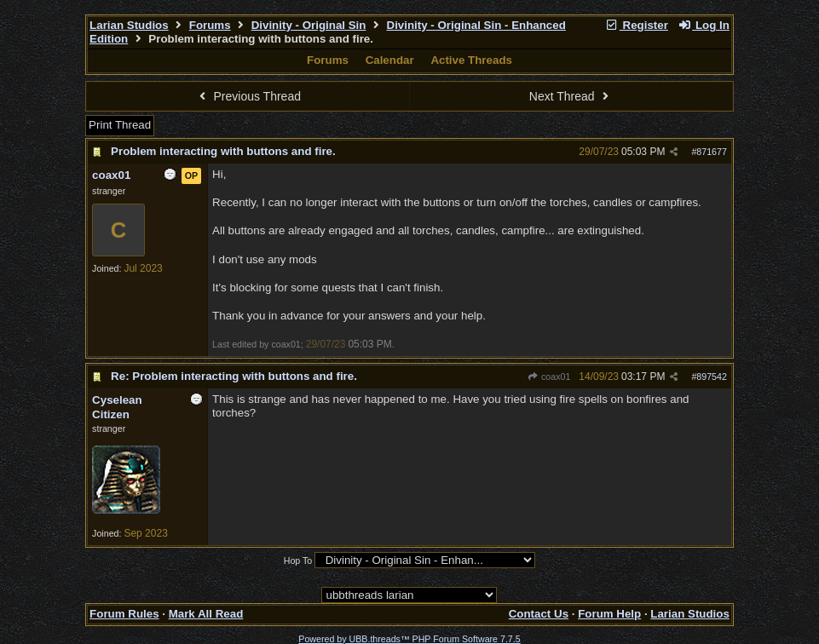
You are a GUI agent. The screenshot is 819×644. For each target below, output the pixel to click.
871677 (712, 152)
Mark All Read (206, 614)
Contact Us (539, 614)
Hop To (298, 561)
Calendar (390, 60)
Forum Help (609, 614)
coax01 (549, 377)
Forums (210, 25)
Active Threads (471, 60)
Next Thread (571, 96)
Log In (704, 25)
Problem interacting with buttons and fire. (223, 151)
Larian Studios (129, 25)
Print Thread (120, 125)
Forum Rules (124, 614)
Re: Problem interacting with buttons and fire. (234, 376)
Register (637, 25)
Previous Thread (248, 96)
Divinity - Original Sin (309, 25)
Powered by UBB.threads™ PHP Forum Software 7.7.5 (409, 639)
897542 (712, 377)
